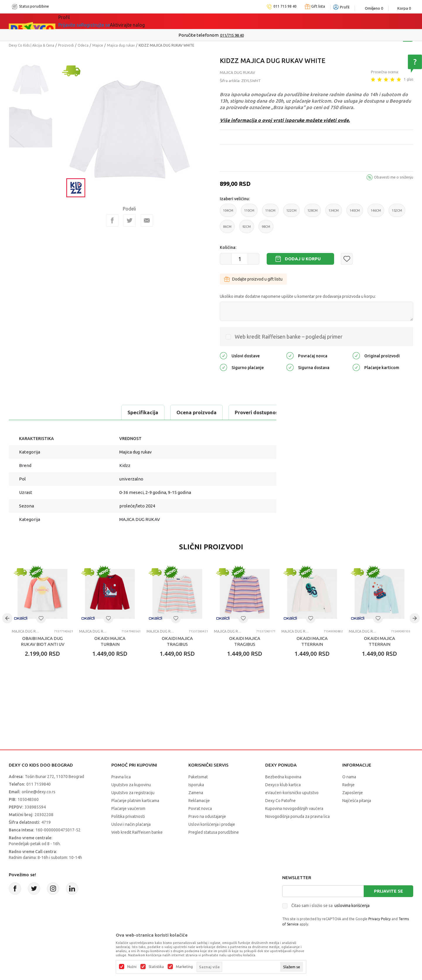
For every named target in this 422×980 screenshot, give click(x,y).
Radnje (348, 785)
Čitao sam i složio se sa (330, 906)
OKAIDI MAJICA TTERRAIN (312, 641)
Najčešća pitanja (357, 801)
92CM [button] (247, 229)
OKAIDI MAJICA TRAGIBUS (177, 641)
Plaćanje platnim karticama (135, 801)
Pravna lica (121, 777)
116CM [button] (270, 213)
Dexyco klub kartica (283, 785)
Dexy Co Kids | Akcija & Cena (32, 45)
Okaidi (192, 21)
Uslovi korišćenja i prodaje (212, 824)
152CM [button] (397, 213)
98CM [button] (266, 229)
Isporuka (196, 785)
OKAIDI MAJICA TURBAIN (110, 641)
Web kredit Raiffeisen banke (137, 832)
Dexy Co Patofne (280, 801)
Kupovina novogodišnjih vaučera (294, 809)
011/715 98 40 (232, 35)
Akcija (118, 21)
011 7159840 (39, 784)
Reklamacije (199, 801)
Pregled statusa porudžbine (214, 832)
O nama (349, 777)
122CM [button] (291, 213)
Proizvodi (66, 45)
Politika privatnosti (128, 816)
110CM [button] (249, 213)
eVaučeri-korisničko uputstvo (292, 793)
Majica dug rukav (121, 45)
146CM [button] (376, 213)
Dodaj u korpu (303, 259)
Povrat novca (200, 809)
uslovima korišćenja (352, 906)
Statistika (156, 967)
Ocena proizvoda (87, 412)
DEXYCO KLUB (154, 21)
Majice (98, 45)
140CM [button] (355, 213)
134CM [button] (334, 213)
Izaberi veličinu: (235, 199)
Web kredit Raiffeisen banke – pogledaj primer (289, 337)
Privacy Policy (380, 919)
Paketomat (198, 777)
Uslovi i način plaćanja (131, 824)
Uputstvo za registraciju (133, 793)
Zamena (196, 793)
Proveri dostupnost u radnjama (162, 412)
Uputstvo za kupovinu (131, 785)
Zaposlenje (353, 793)
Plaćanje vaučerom (128, 809)
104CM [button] (228, 213)
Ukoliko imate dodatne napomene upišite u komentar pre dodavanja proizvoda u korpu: (298, 296)
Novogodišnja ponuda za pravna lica (297, 816)
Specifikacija (33, 412)
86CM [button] (227, 229)
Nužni (132, 967)
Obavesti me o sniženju (394, 177)
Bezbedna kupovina (283, 777)
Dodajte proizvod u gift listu (253, 279)
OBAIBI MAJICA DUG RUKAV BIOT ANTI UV (43, 641)
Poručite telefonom (199, 35)
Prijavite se (388, 891)
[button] (347, 259)
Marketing (184, 967)
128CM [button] (313, 213)
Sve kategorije (82, 21)
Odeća (83, 45)
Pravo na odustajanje (207, 816)
